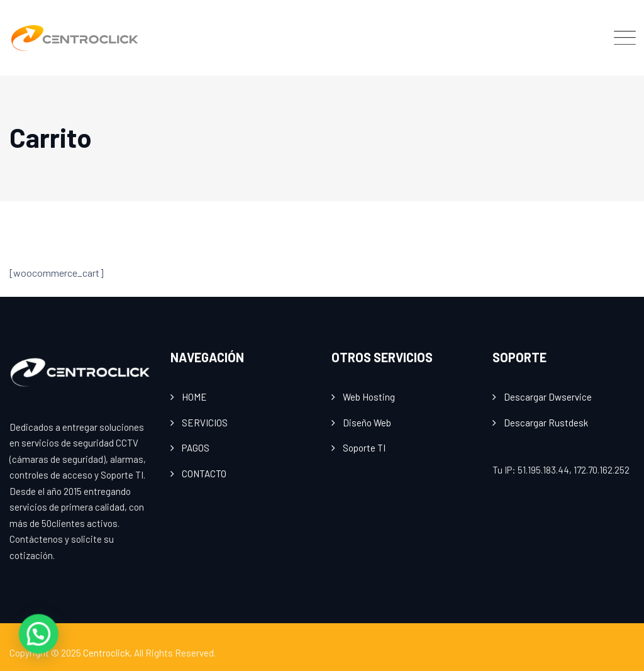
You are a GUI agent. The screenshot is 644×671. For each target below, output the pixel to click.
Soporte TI (364, 448)
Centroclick (106, 653)
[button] (15, 642)
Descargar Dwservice (548, 397)
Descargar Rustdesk (546, 423)
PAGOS (196, 448)
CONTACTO (204, 474)
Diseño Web (367, 423)
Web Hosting (369, 397)
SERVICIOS (205, 423)
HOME (194, 397)
